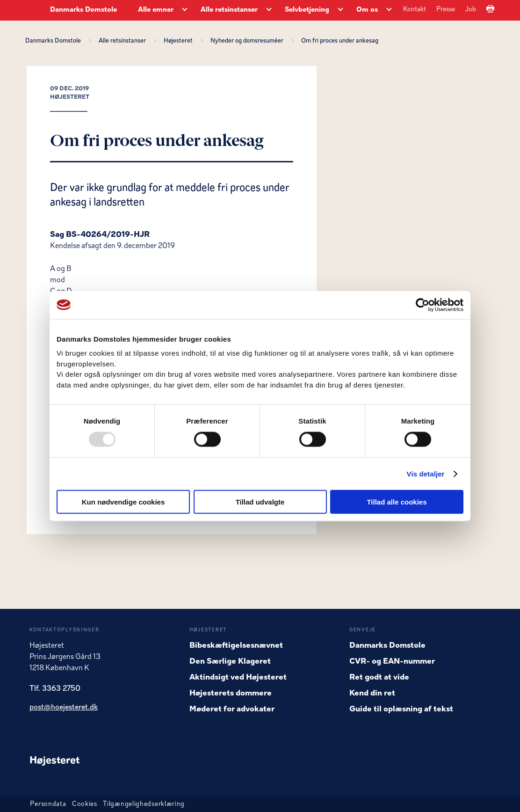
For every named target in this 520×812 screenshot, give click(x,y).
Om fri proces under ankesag (340, 41)
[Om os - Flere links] (389, 10)
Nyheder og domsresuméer (248, 41)
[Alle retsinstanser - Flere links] (269, 10)
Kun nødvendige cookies (123, 502)
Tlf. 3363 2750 (55, 689)
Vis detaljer (426, 473)
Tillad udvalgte (260, 502)
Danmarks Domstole (83, 10)
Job (471, 10)
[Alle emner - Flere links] (185, 10)
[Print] (490, 10)
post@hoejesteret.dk (64, 708)
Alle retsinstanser (124, 41)
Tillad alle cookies (397, 502)
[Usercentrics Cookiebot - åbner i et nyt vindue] (422, 305)
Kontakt (415, 10)
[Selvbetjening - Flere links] (340, 10)
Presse (446, 10)
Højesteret (180, 41)
